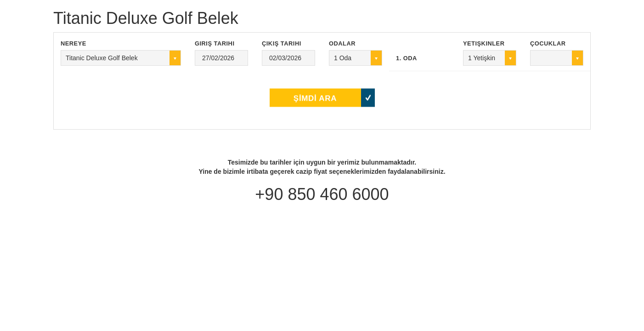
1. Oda (407, 58)
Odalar (342, 43)
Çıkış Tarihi (282, 43)
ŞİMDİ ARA (315, 94)
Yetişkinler (484, 43)
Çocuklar (548, 43)
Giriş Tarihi (215, 43)
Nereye (73, 43)
